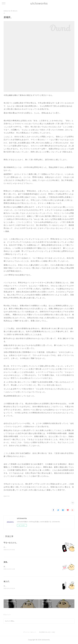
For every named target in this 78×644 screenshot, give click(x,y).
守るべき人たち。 (11, 543)
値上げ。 (7, 582)
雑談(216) (7, 496)
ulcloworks (39, 3)
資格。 (6, 562)
